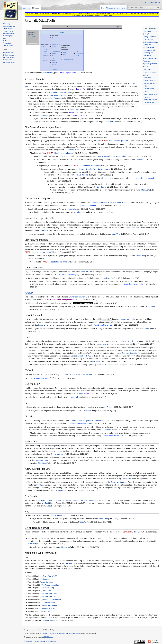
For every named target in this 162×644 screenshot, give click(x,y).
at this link (84, 272)
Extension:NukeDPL (82, 356)
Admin (64, 52)
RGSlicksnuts (43, 500)
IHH (47, 620)
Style (44, 58)
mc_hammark (59, 454)
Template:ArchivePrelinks (56, 95)
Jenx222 (43, 116)
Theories (54, 69)
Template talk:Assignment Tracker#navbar (88, 420)
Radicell (65, 57)
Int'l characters (56, 51)
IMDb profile (31, 38)
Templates (55, 67)
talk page (79, 393)
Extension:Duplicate (129, 353)
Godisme (128, 478)
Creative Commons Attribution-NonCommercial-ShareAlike (61, 633)
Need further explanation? (119, 141)
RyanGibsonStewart (68, 59)
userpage (68, 563)
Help (62, 32)
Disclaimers (52, 641)
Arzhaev (29, 293)
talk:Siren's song (107, 178)
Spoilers (54, 60)
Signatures (55, 58)
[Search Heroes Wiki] (144, 8)
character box (124, 319)
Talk (113, 156)
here (138, 228)
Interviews (55, 49)
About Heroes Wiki (41, 641)
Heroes (82, 13)
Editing (45, 49)
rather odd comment (78, 297)
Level (64, 55)
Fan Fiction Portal (41, 460)
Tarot (47, 503)
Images (54, 47)
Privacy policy (29, 641)
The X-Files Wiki (128, 341)
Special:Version (117, 482)
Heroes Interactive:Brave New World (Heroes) (111, 203)
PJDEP (105, 141)
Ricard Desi (81, 175)
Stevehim (140, 160)
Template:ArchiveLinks (61, 93)
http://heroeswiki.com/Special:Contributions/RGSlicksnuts (71, 500)
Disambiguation (56, 44)
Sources (45, 60)
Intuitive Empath (104, 156)
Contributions (121, 156)
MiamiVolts (49, 73)
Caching (54, 38)
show (119, 27)
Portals (54, 53)
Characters (46, 47)
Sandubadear (128, 532)
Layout (45, 51)
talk (64, 98)
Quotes (54, 56)
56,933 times (49, 637)
